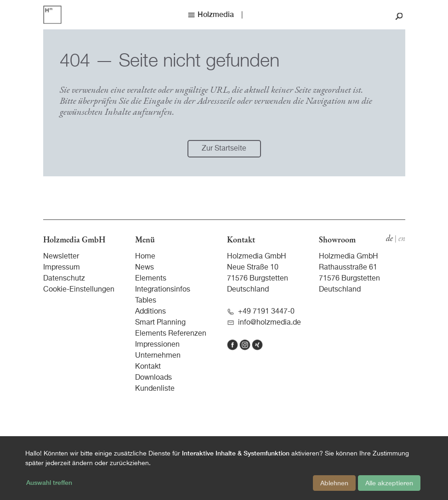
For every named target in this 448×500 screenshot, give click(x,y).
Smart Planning (160, 323)
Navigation (326, 103)
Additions (150, 312)
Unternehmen (158, 356)
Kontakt (148, 367)
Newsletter (61, 257)
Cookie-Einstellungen (79, 290)
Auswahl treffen (49, 483)
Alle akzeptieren (389, 483)
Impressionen (157, 345)
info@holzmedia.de (264, 323)
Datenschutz (64, 279)
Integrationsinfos (163, 290)
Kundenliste (155, 389)
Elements (151, 279)
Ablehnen (334, 483)
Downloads (153, 378)
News (145, 268)
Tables (146, 301)
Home (145, 257)
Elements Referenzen (171, 334)
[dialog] (224, 468)
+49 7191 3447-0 (261, 312)
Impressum (62, 268)
